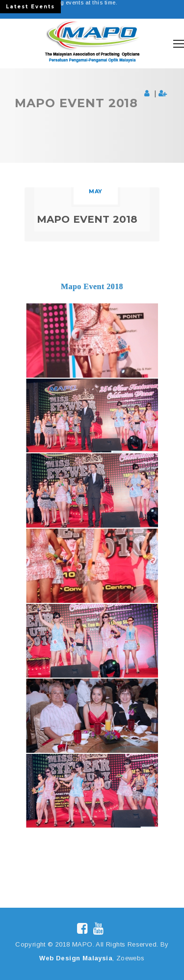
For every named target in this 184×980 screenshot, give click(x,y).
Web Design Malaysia (76, 958)
